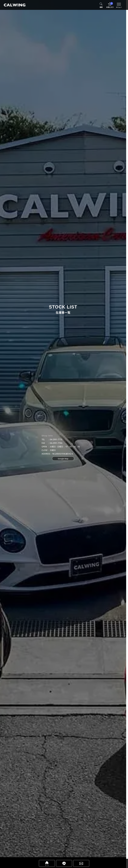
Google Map (63, 459)
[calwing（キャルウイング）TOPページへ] (15, 5)
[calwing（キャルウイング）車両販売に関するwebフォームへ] (81, 863)
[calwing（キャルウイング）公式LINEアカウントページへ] (64, 863)
